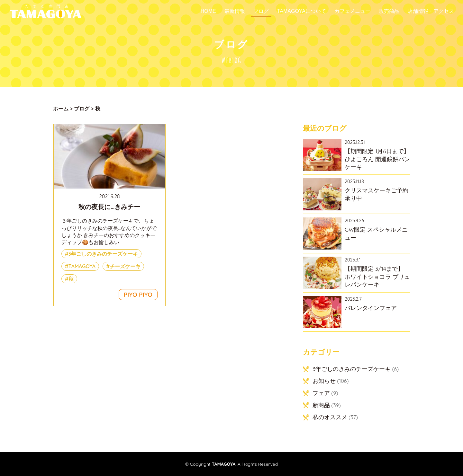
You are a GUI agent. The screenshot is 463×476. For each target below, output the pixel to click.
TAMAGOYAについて (302, 11)
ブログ (261, 11)
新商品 (321, 405)
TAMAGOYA (82, 266)
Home (208, 11)
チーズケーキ (125, 266)
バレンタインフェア (371, 308)
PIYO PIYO (138, 295)
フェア (321, 393)
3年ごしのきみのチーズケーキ (103, 254)
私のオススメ (330, 417)
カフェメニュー (352, 11)
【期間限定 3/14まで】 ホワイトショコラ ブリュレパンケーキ (377, 276)
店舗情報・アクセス (431, 11)
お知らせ (324, 381)
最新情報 (235, 11)
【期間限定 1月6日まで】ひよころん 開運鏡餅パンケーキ (377, 159)
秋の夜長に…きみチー (109, 207)
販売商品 (389, 11)
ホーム (61, 109)
